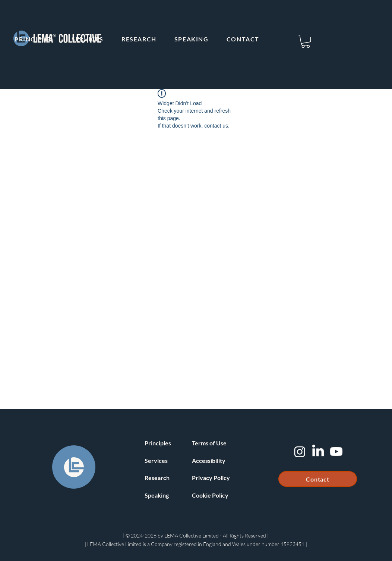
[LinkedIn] (318, 452)
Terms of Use (209, 443)
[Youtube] (336, 452)
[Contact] (318, 479)
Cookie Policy (210, 495)
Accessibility (209, 460)
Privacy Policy (211, 478)
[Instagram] (300, 452)
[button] (306, 41)
